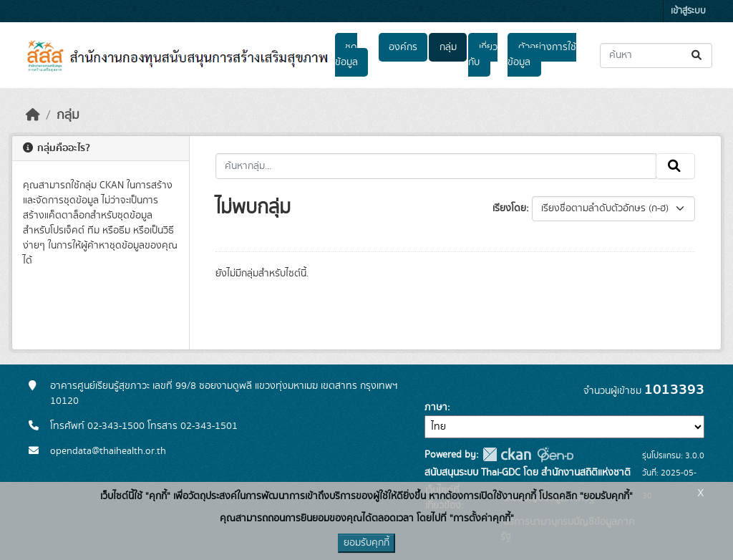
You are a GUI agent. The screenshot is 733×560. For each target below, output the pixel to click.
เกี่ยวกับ (482, 55)
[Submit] (698, 55)
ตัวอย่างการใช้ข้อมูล (542, 55)
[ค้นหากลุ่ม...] (436, 166)
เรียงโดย (509, 208)
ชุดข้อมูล (346, 55)
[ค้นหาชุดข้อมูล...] (656, 55)
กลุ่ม (448, 47)
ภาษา (436, 407)
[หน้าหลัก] (33, 115)
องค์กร (403, 47)
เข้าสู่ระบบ (688, 11)
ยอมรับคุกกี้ (366, 543)
